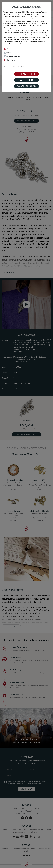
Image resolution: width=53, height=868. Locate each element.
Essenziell (11, 49)
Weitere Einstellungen (14, 66)
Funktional (11, 60)
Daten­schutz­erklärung (17, 44)
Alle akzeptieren (27, 74)
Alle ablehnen (27, 80)
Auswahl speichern (26, 86)
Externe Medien (14, 56)
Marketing (11, 53)
